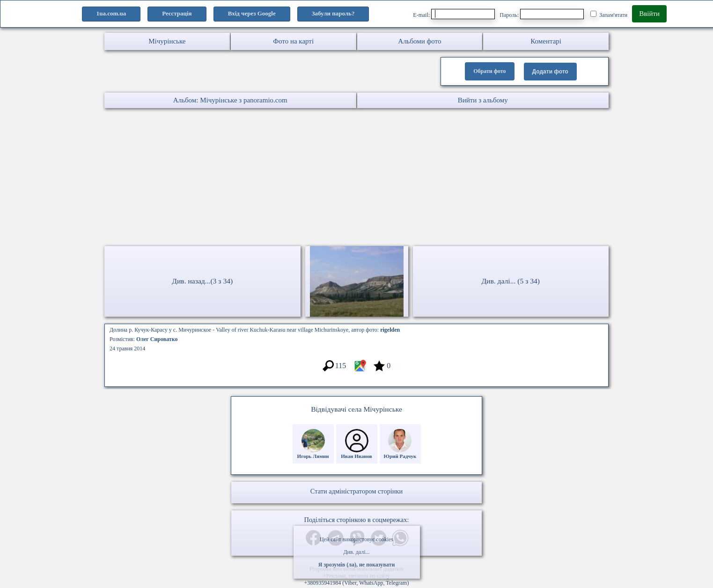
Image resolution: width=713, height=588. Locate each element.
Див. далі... (356, 552)
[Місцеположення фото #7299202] (360, 370)
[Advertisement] (281, 178)
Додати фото (550, 72)
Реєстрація (177, 13)
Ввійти (649, 14)
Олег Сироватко (157, 339)
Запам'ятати (609, 15)
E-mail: (454, 14)
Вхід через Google (252, 13)
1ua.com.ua (111, 13)
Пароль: (542, 14)
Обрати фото (489, 71)
